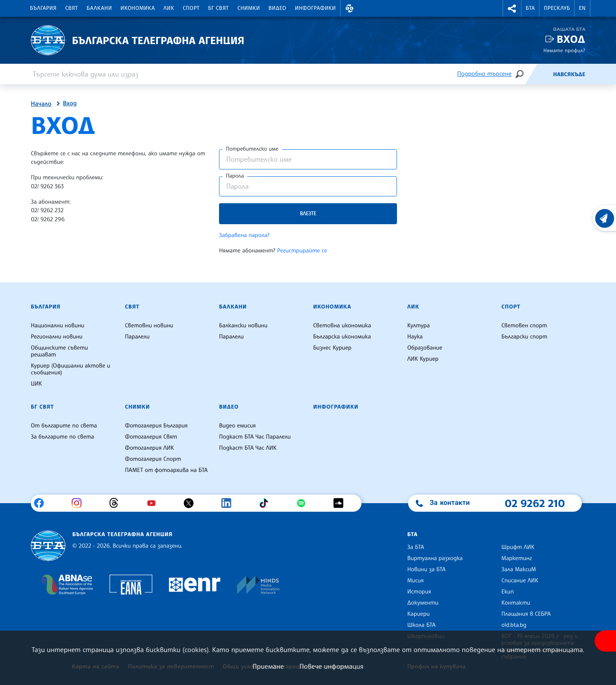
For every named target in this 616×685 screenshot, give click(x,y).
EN (582, 8)
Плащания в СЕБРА (526, 614)
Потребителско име (252, 149)
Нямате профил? (564, 50)
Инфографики (315, 8)
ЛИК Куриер (423, 359)
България (43, 8)
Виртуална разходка (435, 558)
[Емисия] (539, 74)
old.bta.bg (514, 625)
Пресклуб (557, 8)
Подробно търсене (484, 74)
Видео (278, 8)
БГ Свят (219, 8)
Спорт (191, 8)
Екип (508, 592)
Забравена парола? (244, 235)
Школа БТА (421, 625)
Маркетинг (517, 558)
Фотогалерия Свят (151, 437)
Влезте (308, 213)
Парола (235, 176)
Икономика (138, 8)
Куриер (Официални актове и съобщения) (71, 369)
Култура (419, 326)
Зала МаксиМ (519, 569)
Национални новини (58, 326)
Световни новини (149, 326)
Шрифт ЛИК (518, 547)
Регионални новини (57, 337)
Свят (71, 8)
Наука (415, 337)
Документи (423, 603)
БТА (530, 8)
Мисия (416, 581)
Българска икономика (342, 337)
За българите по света (62, 437)
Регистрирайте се (302, 251)
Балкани (99, 8)
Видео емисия (237, 426)
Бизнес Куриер (332, 348)
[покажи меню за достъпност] (605, 641)
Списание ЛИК (520, 581)
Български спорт (524, 337)
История (419, 592)
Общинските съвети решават (59, 351)
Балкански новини (243, 326)
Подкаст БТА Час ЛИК (248, 448)
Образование (425, 348)
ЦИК (36, 384)
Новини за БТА (426, 569)
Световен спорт (524, 326)
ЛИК (169, 8)
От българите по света (64, 426)
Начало (41, 104)
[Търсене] (519, 74)
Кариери (419, 614)
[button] (349, 8)
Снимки (249, 8)
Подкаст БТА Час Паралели (255, 437)
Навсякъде (569, 74)
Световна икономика (342, 326)
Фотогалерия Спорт (153, 459)
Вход (571, 39)
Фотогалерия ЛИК (150, 448)
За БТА (416, 547)
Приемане (268, 666)
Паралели (137, 337)
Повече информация (332, 666)
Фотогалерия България (156, 426)
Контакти (516, 603)
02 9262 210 (535, 503)
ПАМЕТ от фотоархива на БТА (166, 470)
